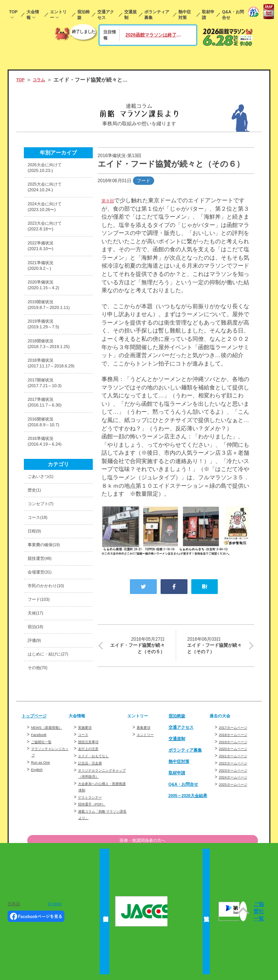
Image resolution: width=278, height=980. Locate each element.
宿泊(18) (37, 689)
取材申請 (208, 15)
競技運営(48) (43, 613)
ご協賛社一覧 (45, 816)
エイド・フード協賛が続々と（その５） (136, 647)
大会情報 (33, 15)
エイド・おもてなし (98, 824)
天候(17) (37, 674)
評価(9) (36, 705)
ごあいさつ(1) (44, 522)
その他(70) (40, 735)
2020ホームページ (238, 816)
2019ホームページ (238, 810)
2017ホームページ (238, 795)
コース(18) (40, 567)
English (55, 904)
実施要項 (87, 795)
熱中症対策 (185, 15)
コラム (43, 80)
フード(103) (42, 659)
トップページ (37, 784)
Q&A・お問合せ (233, 15)
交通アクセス (106, 15)
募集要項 (146, 795)
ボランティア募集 (157, 15)
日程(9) (36, 582)
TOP (13, 12)
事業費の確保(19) (48, 598)
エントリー (58, 15)
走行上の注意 (92, 816)
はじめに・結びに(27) (53, 720)
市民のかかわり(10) (51, 644)
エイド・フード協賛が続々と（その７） (216, 647)
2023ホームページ (238, 838)
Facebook (41, 809)
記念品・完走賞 (94, 831)
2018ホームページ (238, 802)
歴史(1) (36, 537)
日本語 (14, 904)
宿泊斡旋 (84, 15)
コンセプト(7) (44, 552)
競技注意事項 (92, 810)
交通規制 (130, 15)
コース (85, 802)
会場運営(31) (43, 628)
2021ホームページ (238, 824)
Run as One (43, 837)
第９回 (110, 200)
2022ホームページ (238, 831)
